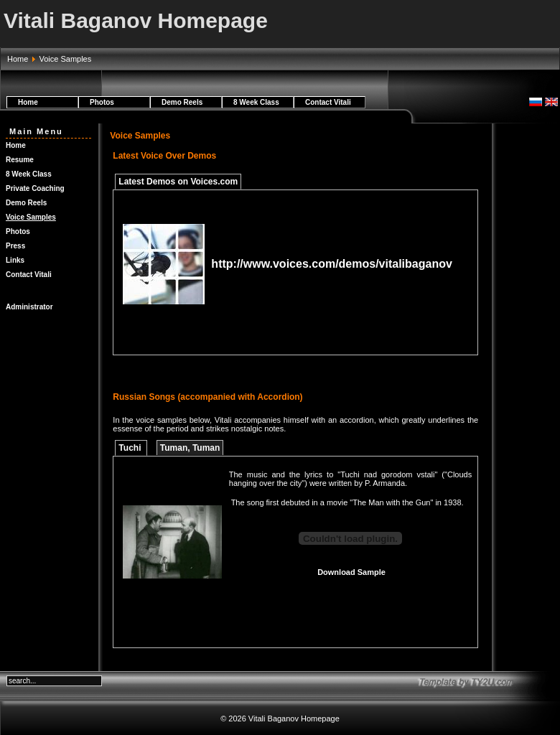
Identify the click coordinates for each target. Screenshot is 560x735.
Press (15, 246)
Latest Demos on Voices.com (178, 182)
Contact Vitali (328, 102)
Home (18, 59)
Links (15, 260)
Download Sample (351, 572)
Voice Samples (31, 217)
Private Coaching (35, 188)
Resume (20, 160)
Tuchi (131, 448)
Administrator (29, 307)
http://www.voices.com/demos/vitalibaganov (331, 264)
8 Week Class (256, 102)
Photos (102, 102)
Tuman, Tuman (190, 448)
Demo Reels (182, 102)
